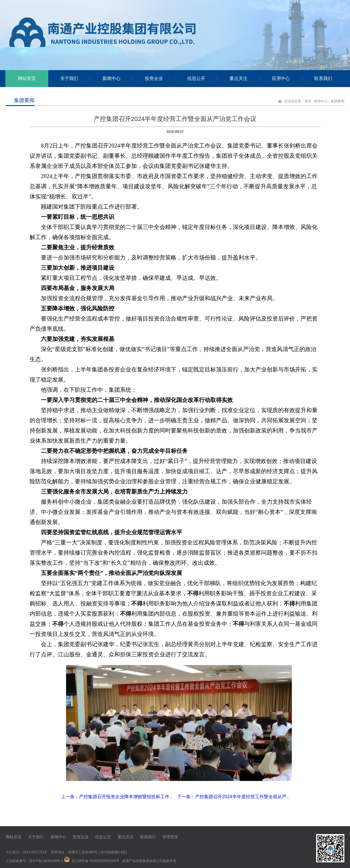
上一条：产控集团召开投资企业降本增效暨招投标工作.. (116, 797)
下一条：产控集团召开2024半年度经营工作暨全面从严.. (233, 797)
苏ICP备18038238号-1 (46, 861)
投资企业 (81, 837)
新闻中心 (321, 101)
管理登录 (170, 837)
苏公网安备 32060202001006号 (96, 861)
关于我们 (36, 837)
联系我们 (148, 837)
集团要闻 (338, 101)
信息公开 (103, 837)
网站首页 (14, 837)
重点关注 (126, 837)
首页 (308, 101)
